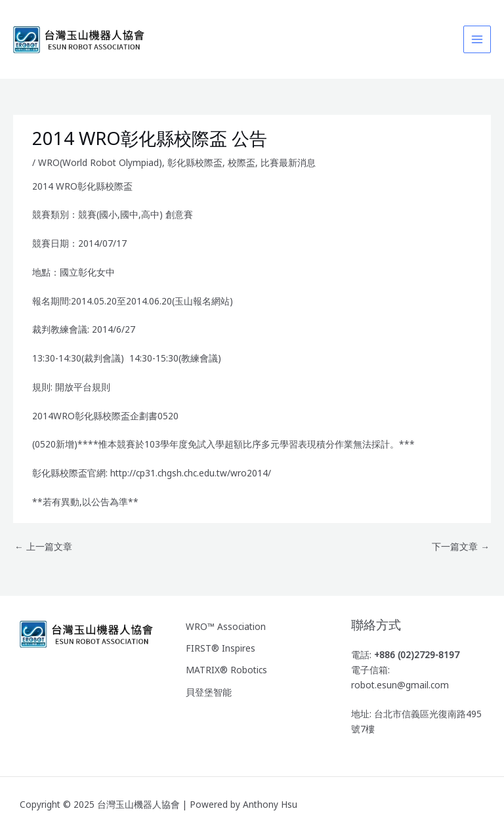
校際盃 (241, 162)
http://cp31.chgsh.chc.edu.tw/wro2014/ (191, 473)
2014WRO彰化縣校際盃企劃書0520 (105, 416)
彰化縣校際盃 (195, 162)
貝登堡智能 (209, 692)
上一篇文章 (43, 546)
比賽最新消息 (288, 162)
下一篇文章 (461, 546)
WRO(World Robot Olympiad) (100, 162)
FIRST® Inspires (220, 648)
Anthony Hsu (270, 804)
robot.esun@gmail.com (400, 685)
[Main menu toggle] (477, 40)
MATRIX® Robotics (226, 670)
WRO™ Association (226, 626)
